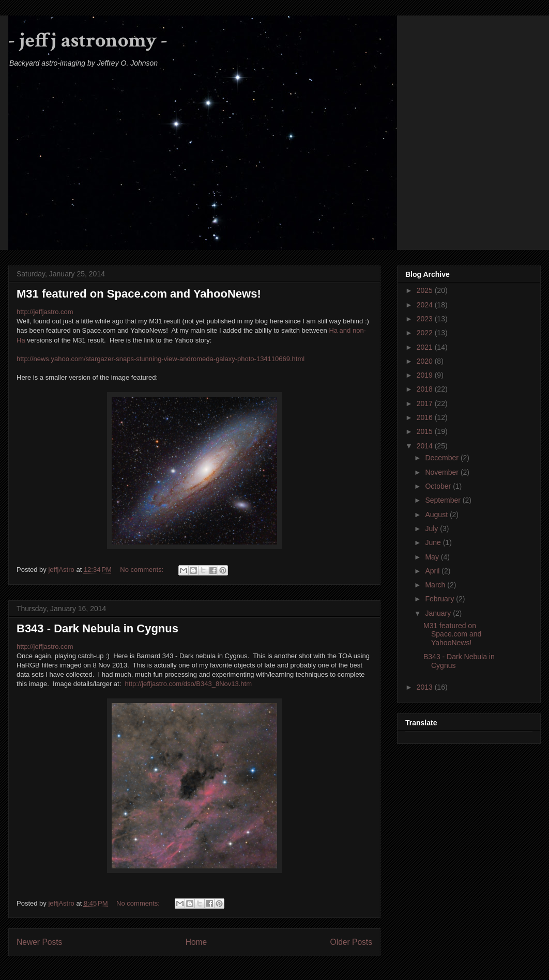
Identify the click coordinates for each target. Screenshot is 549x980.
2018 (426, 389)
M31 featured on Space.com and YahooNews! (139, 294)
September (444, 500)
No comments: (142, 570)
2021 (426, 347)
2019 (426, 375)
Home (196, 942)
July (432, 528)
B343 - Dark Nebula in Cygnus (97, 628)
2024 (426, 305)
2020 (426, 361)
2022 (426, 333)
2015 (426, 431)
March (436, 585)
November (443, 472)
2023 (426, 319)
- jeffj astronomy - (88, 40)
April (433, 571)
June (434, 542)
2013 (426, 687)
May (433, 557)
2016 (426, 417)
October (439, 486)
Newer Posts (39, 942)
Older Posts (351, 942)
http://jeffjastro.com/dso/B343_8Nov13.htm (188, 684)
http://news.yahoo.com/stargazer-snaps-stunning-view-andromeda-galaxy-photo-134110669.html (161, 359)
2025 (426, 290)
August (437, 515)
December (443, 458)
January (439, 613)
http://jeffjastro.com (45, 312)
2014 (426, 446)
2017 (426, 403)
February (440, 599)
